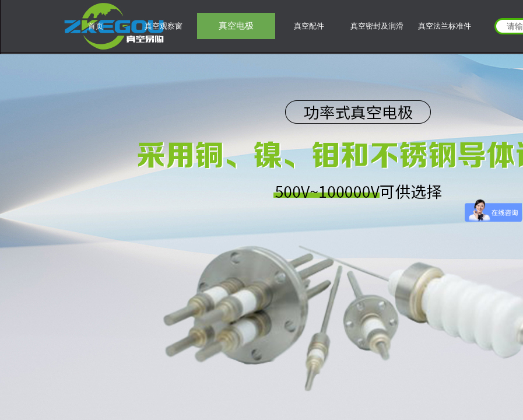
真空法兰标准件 (445, 26)
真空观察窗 (164, 26)
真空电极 (236, 26)
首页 (96, 26)
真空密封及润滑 (377, 26)
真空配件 (309, 26)
